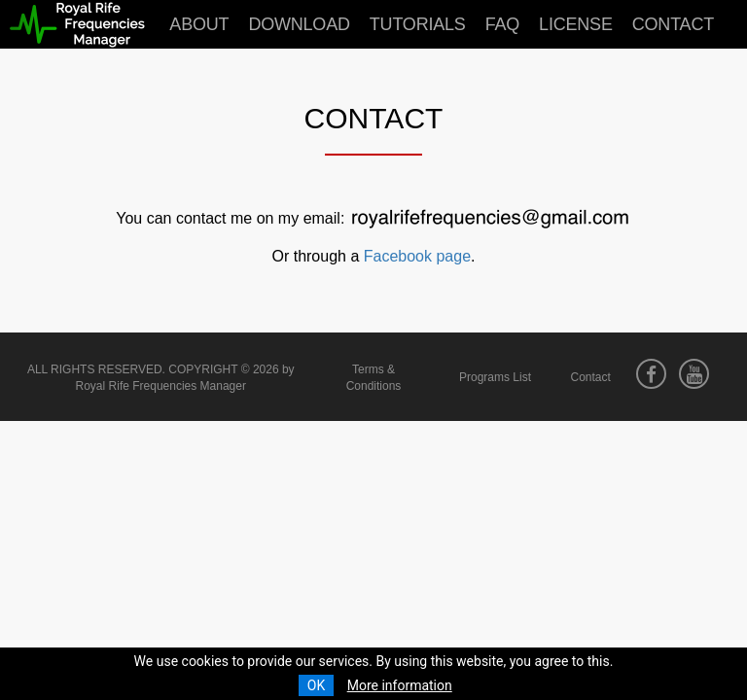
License (576, 24)
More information (400, 685)
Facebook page (417, 256)
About (199, 24)
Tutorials (418, 24)
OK (316, 685)
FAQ (502, 24)
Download (299, 24)
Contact (673, 24)
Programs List (495, 377)
